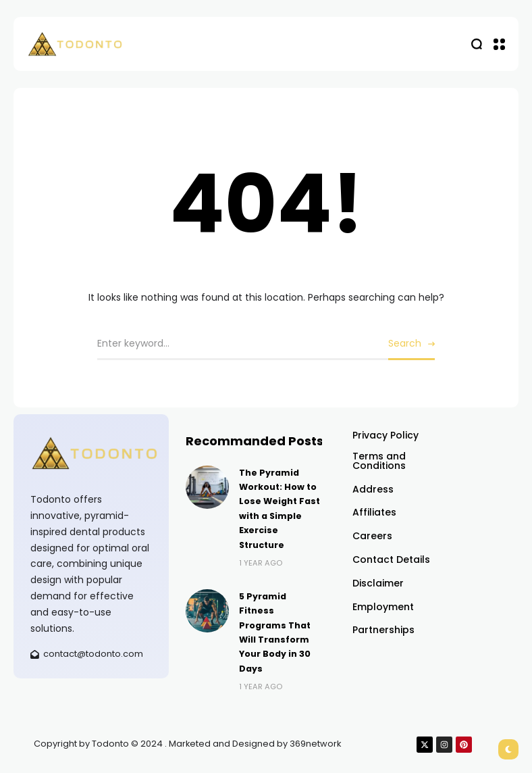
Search (405, 343)
